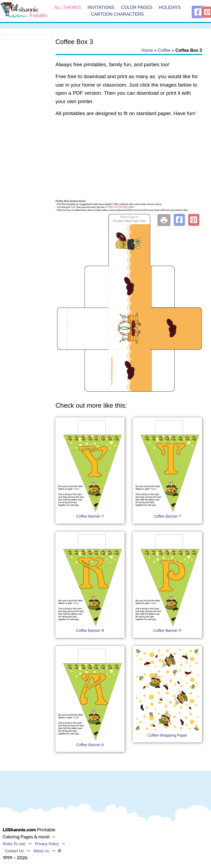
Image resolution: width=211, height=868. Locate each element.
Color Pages (137, 7)
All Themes (68, 7)
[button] (179, 220)
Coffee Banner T (167, 516)
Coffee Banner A (90, 745)
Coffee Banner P (167, 631)
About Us (41, 851)
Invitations (101, 7)
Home (147, 50)
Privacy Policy (47, 844)
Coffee (164, 50)
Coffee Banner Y (90, 516)
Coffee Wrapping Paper (167, 735)
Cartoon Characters (117, 15)
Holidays (170, 7)
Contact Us (14, 851)
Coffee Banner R (90, 631)
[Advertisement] (128, 165)
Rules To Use (14, 844)
